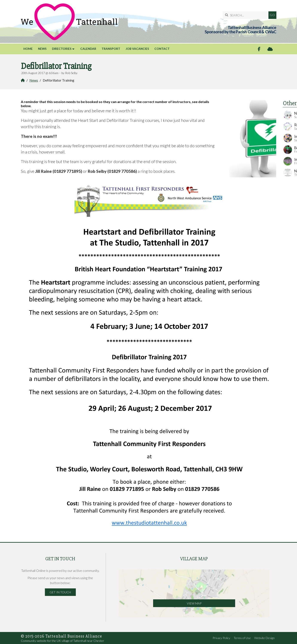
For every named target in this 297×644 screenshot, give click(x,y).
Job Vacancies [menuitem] (137, 49)
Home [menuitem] (28, 49)
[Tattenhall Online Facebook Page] (259, 49)
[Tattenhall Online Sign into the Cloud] (270, 49)
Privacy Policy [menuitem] (221, 638)
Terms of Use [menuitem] (242, 638)
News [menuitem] (42, 49)
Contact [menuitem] (162, 49)
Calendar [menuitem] (88, 49)
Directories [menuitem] (62, 49)
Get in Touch (60, 592)
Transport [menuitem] (111, 49)
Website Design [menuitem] (264, 638)
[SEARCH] (247, 15)
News (34, 80)
